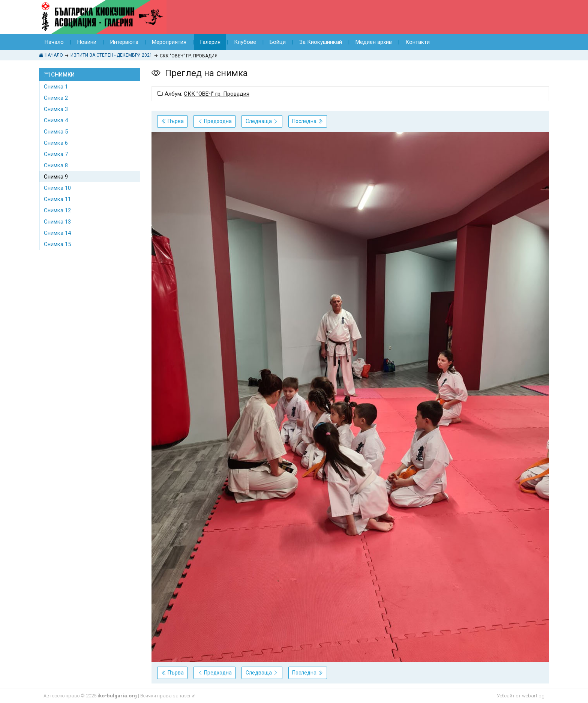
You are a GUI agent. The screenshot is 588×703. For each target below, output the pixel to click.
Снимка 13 (57, 222)
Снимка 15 (57, 244)
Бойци (278, 42)
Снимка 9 (56, 177)
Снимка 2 (56, 98)
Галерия (210, 42)
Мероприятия (169, 42)
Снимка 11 (57, 199)
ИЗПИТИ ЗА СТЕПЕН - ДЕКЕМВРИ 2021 (111, 55)
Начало (54, 42)
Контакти (418, 42)
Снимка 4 (56, 120)
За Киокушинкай (321, 42)
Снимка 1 (56, 87)
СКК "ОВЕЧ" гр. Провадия (217, 94)
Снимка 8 (56, 165)
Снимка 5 (56, 132)
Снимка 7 (56, 154)
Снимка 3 (56, 109)
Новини (87, 42)
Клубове (245, 42)
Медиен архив (374, 42)
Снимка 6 (56, 143)
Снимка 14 (57, 233)
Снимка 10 (57, 188)
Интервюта (124, 42)
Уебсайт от (521, 696)
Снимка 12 (57, 210)
